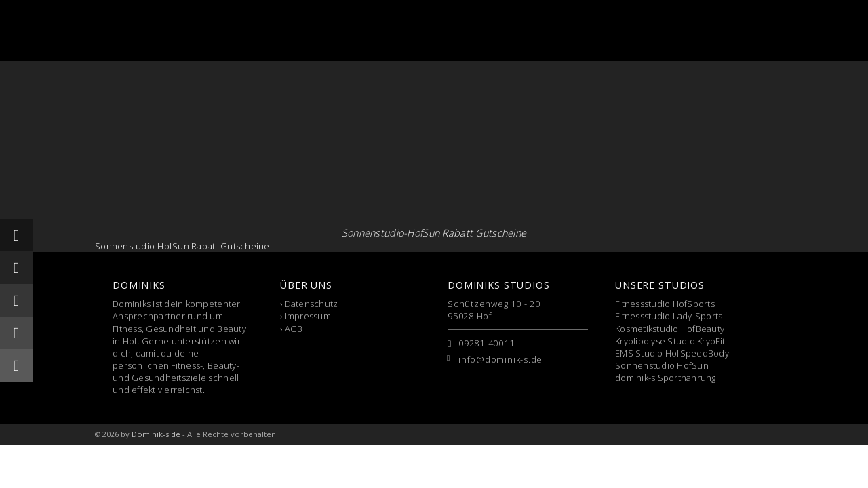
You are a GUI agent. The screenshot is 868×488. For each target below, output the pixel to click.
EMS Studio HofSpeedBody (672, 353)
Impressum (308, 316)
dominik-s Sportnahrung (666, 378)
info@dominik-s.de (500, 359)
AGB (294, 329)
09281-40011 (487, 343)
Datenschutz (312, 304)
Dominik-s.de (156, 434)
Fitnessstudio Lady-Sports (669, 316)
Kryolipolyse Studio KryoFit (670, 341)
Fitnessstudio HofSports (665, 304)
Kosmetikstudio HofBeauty (670, 329)
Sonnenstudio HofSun (662, 365)
